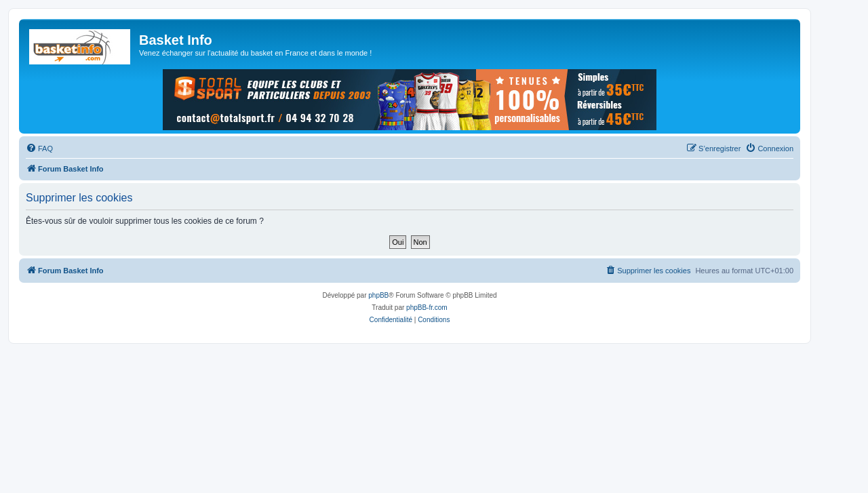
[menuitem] (39, 149)
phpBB (378, 295)
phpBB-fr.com (427, 308)
